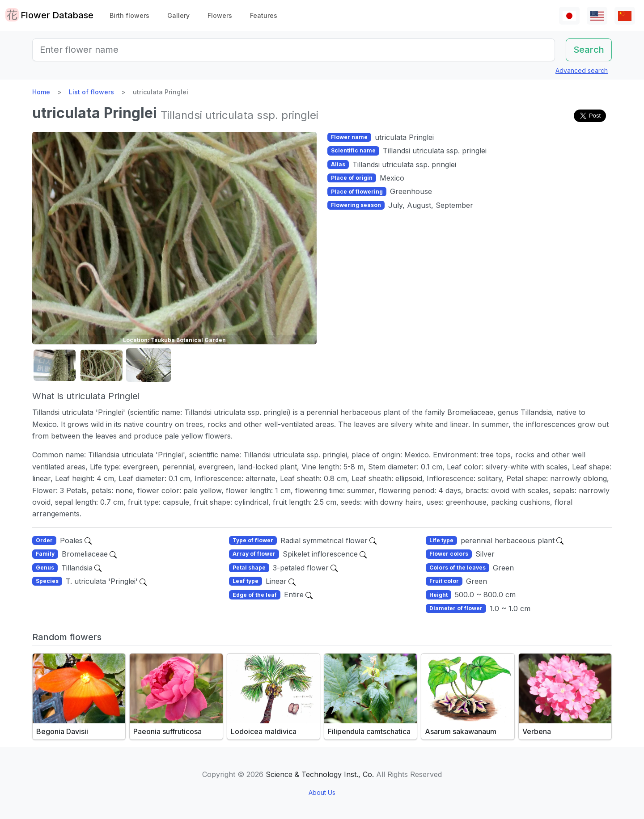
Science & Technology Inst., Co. (320, 774)
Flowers (220, 15)
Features (264, 15)
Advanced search (582, 70)
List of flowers (91, 92)
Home (41, 92)
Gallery (178, 15)
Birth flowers (129, 15)
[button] (55, 365)
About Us (322, 792)
